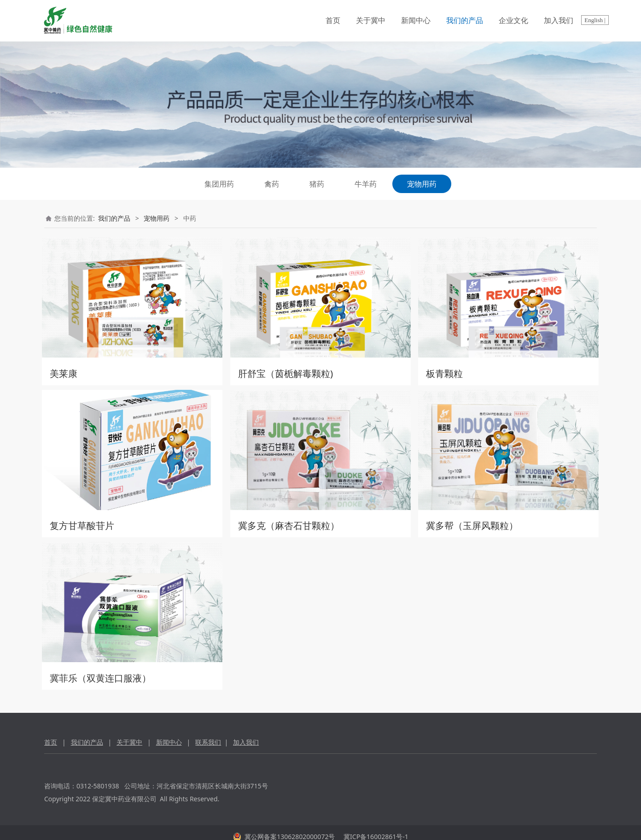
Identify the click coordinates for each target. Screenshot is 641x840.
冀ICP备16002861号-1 (375, 828)
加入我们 (559, 21)
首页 (333, 21)
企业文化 (513, 21)
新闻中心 (416, 21)
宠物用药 (422, 184)
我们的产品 (465, 21)
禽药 (272, 184)
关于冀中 (371, 21)
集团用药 (219, 184)
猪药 (317, 184)
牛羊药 (366, 184)
